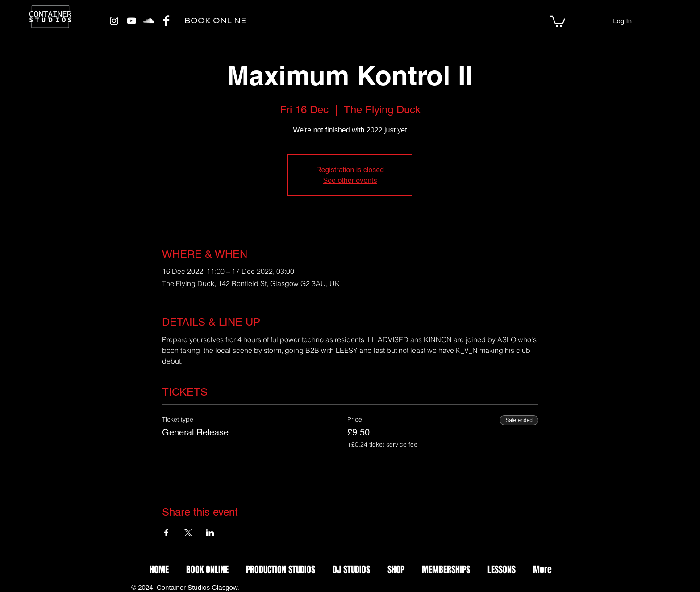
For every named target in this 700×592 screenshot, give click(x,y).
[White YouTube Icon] (131, 21)
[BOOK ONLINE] (215, 21)
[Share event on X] (188, 533)
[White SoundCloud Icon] (149, 21)
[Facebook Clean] (166, 21)
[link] (558, 21)
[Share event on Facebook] (166, 533)
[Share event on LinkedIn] (210, 533)
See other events (350, 180)
